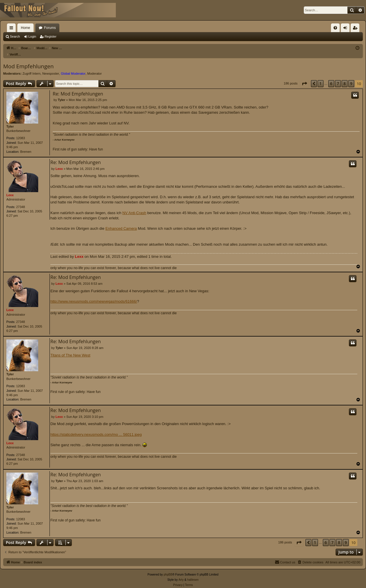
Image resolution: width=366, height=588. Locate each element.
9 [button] (351, 77)
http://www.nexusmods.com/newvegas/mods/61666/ (94, 295)
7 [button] (338, 77)
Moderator (94, 67)
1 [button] (321, 77)
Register (51, 36)
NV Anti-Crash (134, 207)
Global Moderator (73, 67)
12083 (21, 132)
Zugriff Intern (32, 67)
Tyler (10, 120)
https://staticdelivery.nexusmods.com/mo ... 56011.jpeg (96, 428)
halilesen (193, 574)
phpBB (168, 568)
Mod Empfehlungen (28, 60)
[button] (304, 78)
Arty (181, 574)
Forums (50, 28)
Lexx (10, 189)
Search (15, 36)
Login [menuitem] (346, 29)
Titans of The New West (70, 349)
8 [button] (345, 77)
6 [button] (331, 77)
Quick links (12, 29)
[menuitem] (335, 28)
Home (25, 28)
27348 (21, 201)
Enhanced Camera (121, 222)
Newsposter (51, 67)
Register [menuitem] (356, 29)
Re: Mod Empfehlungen (78, 88)
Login (32, 36)
